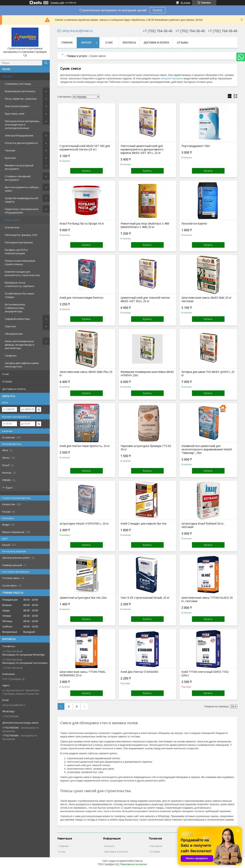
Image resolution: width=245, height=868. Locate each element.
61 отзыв (185, 3)
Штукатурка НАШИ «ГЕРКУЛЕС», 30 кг (84, 524)
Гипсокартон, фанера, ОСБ (21, 235)
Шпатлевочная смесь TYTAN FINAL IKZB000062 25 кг (83, 674)
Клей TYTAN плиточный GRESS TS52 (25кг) (205, 674)
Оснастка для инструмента (21, 143)
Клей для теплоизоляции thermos (81, 298)
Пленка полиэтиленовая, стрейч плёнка (20, 262)
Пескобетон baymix (194, 224)
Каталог (7, 76)
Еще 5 (9, 488)
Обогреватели (14, 334)
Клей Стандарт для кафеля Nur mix (143, 524)
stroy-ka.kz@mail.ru (14, 705)
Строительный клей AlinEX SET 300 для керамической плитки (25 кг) (85, 148)
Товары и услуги (77, 56)
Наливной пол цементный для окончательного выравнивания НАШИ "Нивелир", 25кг (207, 449)
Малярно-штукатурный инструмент (19, 167)
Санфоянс (11, 356)
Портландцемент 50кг (196, 146)
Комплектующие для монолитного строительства (22, 273)
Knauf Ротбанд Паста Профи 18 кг (82, 224)
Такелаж (10, 150)
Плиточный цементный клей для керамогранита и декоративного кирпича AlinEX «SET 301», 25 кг (142, 149)
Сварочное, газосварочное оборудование (22, 211)
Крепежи (10, 158)
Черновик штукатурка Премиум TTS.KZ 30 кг (146, 448)
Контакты (129, 43)
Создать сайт (57, 3)
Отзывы (7, 381)
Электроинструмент (17, 106)
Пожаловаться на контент (134, 864)
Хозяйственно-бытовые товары (20, 295)
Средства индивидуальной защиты (21, 200)
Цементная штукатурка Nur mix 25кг (83, 598)
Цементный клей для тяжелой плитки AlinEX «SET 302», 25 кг (145, 299)
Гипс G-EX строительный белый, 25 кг (145, 598)
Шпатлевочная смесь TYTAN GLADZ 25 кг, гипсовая (207, 599)
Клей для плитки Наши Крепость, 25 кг (85, 446)
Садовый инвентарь (17, 319)
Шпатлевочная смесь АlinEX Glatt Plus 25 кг (86, 374)
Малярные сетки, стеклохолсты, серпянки (20, 284)
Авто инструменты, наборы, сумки (22, 189)
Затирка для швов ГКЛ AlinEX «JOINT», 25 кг (208, 374)
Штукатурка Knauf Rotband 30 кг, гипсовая (203, 525)
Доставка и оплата (14, 389)
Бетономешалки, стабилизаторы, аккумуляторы (15, 308)
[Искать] (46, 63)
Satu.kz (139, 861)
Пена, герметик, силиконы (21, 99)
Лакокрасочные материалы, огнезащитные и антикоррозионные (22, 125)
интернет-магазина (172, 78)
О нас (6, 374)
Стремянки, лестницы (18, 84)
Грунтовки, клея (15, 114)
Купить (158, 10)
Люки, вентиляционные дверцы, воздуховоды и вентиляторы (20, 345)
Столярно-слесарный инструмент (18, 178)
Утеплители (12, 227)
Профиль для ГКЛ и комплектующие (16, 252)
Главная (67, 43)
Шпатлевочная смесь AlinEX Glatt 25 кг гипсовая (207, 299)
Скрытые (10, 326)
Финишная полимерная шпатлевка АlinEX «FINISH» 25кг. (147, 374)
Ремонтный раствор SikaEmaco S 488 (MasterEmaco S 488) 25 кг (145, 225)
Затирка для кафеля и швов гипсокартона (22, 365)
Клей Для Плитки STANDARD (139, 672)
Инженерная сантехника (20, 91)
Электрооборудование (19, 135)
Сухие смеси (12, 220)
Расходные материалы (19, 242)
